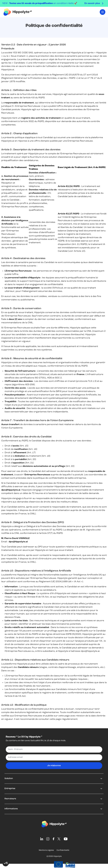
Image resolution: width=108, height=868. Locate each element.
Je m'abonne (54, 766)
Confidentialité (63, 850)
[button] (6, 863)
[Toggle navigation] (103, 12)
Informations (11, 809)
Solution (9, 779)
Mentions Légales (46, 850)
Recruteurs (10, 799)
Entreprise (10, 789)
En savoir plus (92, 3)
